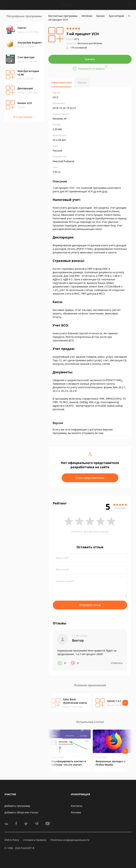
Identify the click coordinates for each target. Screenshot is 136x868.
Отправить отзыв (90, 605)
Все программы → (24, 117)
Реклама (76, 812)
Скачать (90, 59)
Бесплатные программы (63, 16)
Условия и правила (35, 840)
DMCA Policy (12, 840)
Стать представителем (90, 478)
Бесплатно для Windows (90, 43)
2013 (73, 39)
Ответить (117, 663)
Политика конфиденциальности (70, 840)
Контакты (77, 806)
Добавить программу (17, 806)
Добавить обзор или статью (21, 812)
